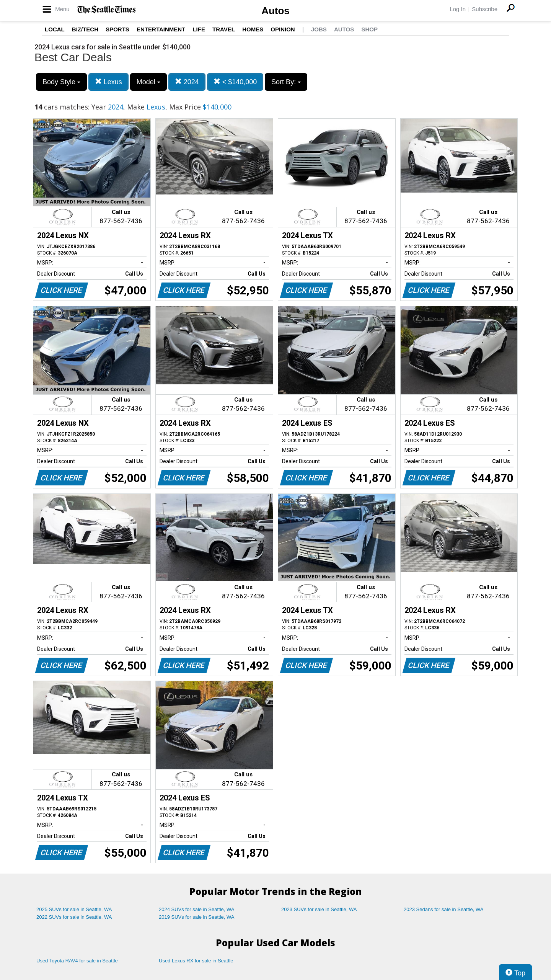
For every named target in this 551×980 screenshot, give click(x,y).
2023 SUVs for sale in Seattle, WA (319, 909)
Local (55, 29)
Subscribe (485, 9)
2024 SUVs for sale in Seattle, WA (197, 909)
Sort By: (286, 82)
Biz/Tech (85, 29)
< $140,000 (235, 82)
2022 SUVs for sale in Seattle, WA (74, 917)
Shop (369, 29)
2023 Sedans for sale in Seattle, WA (443, 909)
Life (199, 29)
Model (148, 82)
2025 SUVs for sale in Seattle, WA (74, 909)
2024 (187, 82)
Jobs (319, 29)
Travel (224, 29)
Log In (458, 9)
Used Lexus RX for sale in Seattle (196, 961)
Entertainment (161, 29)
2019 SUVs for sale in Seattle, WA (197, 917)
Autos (275, 11)
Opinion (283, 29)
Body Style (61, 82)
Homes (253, 29)
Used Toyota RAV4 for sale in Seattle (77, 961)
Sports (117, 29)
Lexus (108, 82)
